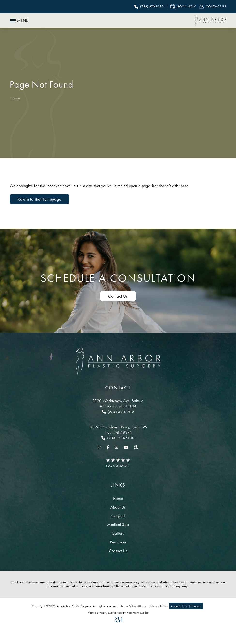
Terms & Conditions (133, 606)
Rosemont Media (138, 613)
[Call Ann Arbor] (118, 412)
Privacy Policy (159, 606)
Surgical (118, 516)
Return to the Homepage (39, 199)
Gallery (118, 533)
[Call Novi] (118, 438)
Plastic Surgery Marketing (105, 613)
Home (15, 98)
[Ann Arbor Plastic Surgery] (210, 21)
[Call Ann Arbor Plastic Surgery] (149, 7)
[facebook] (108, 447)
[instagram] (99, 447)
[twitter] (116, 447)
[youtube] (126, 447)
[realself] (136, 447)
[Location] (118, 403)
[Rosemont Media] (118, 622)
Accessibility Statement (186, 606)
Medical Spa (118, 524)
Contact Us (118, 551)
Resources (118, 542)
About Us (118, 507)
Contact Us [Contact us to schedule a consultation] (118, 296)
